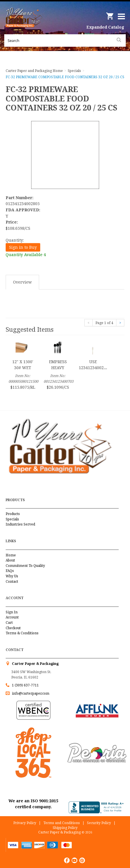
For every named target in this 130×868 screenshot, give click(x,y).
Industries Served (20, 524)
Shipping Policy (65, 828)
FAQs (10, 571)
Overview (22, 282)
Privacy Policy (25, 823)
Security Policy (99, 823)
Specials (12, 519)
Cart (9, 623)
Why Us (12, 576)
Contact (12, 581)
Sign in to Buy (23, 247)
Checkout (13, 628)
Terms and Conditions (62, 823)
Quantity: (15, 240)
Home (11, 555)
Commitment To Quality (25, 566)
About (10, 560)
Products (13, 514)
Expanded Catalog (105, 27)
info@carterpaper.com (30, 693)
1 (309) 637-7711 (25, 685)
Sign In (12, 612)
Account (12, 617)
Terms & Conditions (22, 633)
